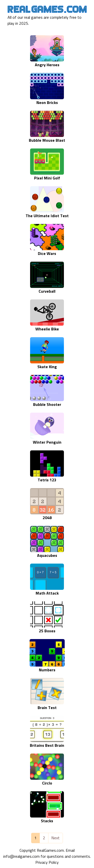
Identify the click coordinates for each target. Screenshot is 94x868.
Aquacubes (47, 556)
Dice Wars (47, 254)
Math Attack (47, 593)
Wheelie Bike (47, 329)
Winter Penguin (47, 442)
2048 (47, 518)
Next (56, 838)
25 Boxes (47, 631)
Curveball (47, 291)
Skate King (47, 367)
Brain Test (47, 708)
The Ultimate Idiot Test (47, 216)
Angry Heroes (47, 65)
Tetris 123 (47, 480)
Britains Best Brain (47, 746)
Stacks (47, 821)
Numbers (47, 670)
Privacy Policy (47, 863)
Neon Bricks (47, 103)
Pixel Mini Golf (47, 178)
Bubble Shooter (47, 405)
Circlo (47, 783)
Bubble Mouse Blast (47, 140)
